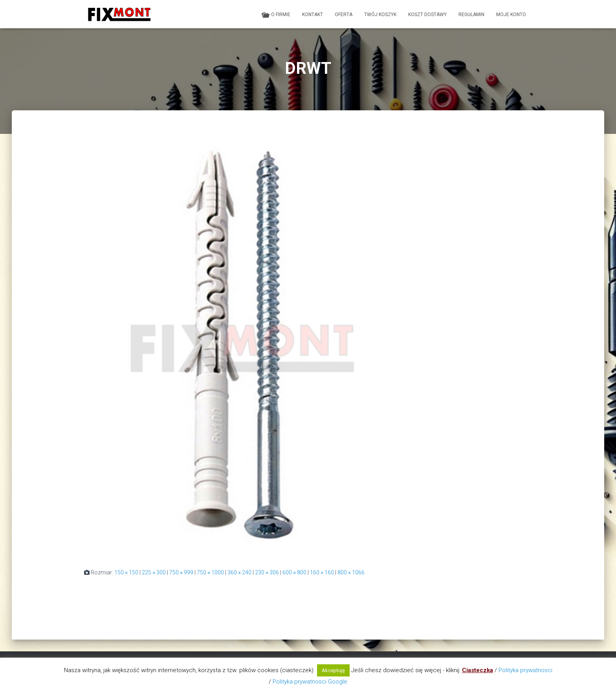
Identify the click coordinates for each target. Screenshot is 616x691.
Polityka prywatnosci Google (310, 682)
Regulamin (471, 15)
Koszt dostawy (427, 15)
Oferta (344, 15)
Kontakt (313, 15)
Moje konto (511, 15)
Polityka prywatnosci (525, 670)
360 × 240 (239, 572)
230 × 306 (267, 572)
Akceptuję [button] (333, 670)
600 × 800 (294, 572)
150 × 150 (126, 572)
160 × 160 (322, 572)
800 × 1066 (351, 572)
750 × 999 (181, 572)
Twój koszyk (380, 15)
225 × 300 (154, 572)
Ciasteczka (478, 670)
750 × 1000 (210, 572)
